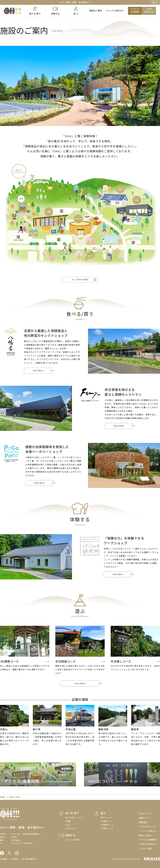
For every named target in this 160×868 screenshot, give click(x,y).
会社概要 (4, 859)
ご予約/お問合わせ (149, 11)
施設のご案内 (96, 11)
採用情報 (15, 859)
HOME (3, 797)
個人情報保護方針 (29, 859)
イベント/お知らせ (115, 11)
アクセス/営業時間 (135, 11)
